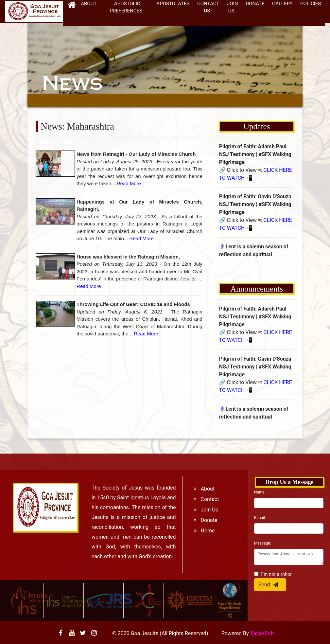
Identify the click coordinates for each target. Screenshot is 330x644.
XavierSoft (262, 633)
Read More (129, 183)
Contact (204, 499)
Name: (260, 492)
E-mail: (260, 518)
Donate (203, 520)
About (202, 489)
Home (202, 531)
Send (270, 584)
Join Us (204, 510)
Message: (263, 543)
